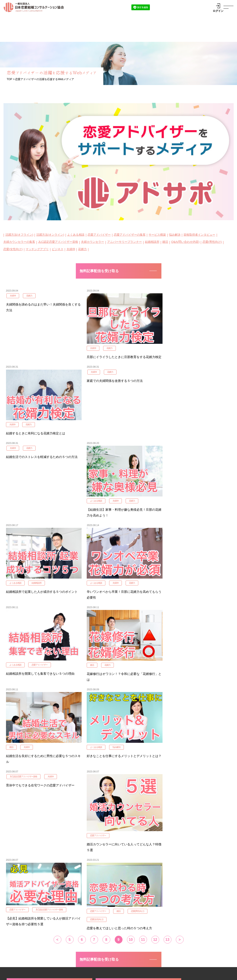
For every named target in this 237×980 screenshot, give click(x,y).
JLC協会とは (24, 950)
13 (167, 768)
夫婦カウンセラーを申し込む (36, 852)
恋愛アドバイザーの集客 (130, 235)
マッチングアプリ (37, 249)
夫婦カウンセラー (92, 242)
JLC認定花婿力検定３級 (82, 925)
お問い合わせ (24, 966)
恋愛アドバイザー (99, 235)
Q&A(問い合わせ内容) (185, 242)
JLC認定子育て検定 (181, 852)
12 (155, 768)
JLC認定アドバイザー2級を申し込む (118, 815)
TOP (9, 79)
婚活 (165, 242)
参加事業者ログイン (181, 904)
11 (143, 768)
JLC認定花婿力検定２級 (82, 920)
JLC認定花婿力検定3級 (183, 833)
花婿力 (82, 249)
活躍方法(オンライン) (50, 235)
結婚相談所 (152, 242)
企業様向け (152, 950)
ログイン (218, 8)
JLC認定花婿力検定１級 (82, 915)
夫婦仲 (71, 249)
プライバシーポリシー (18, 975)
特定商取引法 (96, 975)
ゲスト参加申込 (178, 914)
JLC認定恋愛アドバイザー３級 (87, 910)
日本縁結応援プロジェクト (195, 893)
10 (131, 768)
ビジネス (58, 249)
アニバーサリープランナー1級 (28, 910)
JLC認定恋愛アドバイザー (25, 900)
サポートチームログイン (184, 909)
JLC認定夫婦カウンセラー (25, 905)
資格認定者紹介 (84, 950)
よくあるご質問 (185, 950)
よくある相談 (76, 235)
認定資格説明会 (26, 893)
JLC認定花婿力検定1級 (32, 833)
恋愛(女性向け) (13, 249)
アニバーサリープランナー (125, 242)
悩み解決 (175, 235)
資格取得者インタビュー (199, 235)
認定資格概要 (74, 893)
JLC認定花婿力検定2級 (107, 833)
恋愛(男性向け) (212, 242)
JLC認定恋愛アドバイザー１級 (87, 900)
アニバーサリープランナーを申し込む (117, 855)
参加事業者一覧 (178, 899)
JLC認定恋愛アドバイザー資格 (58, 242)
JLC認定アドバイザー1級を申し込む (43, 815)
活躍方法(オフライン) (19, 235)
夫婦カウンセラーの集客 (19, 242)
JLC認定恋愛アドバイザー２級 (87, 905)
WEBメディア (120, 950)
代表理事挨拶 (22, 956)
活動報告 (53, 950)
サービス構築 (157, 235)
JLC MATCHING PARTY (143, 893)
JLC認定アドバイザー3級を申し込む (194, 815)
